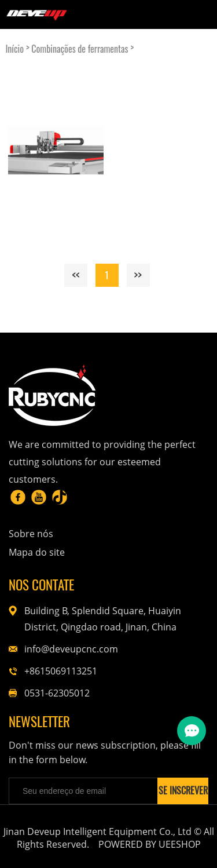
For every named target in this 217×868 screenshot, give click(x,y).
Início (14, 49)
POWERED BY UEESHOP (150, 844)
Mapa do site (37, 552)
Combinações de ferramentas (80, 49)
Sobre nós (31, 534)
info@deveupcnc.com (71, 649)
